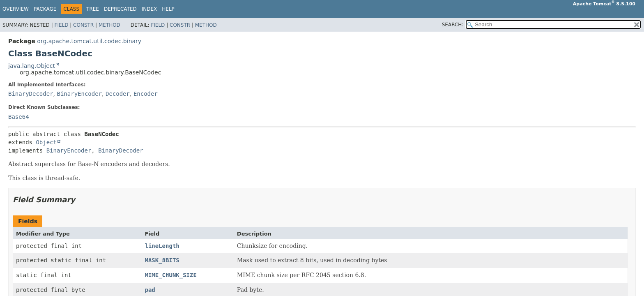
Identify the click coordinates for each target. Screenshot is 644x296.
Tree (93, 9)
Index (149, 9)
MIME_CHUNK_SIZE (170, 275)
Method (109, 25)
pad (150, 290)
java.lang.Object (32, 66)
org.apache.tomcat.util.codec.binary (89, 41)
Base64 (19, 117)
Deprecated (120, 9)
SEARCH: (453, 25)
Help (168, 9)
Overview (16, 9)
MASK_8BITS (162, 260)
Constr (83, 25)
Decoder (118, 94)
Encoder (146, 94)
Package (45, 9)
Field (61, 25)
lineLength (162, 246)
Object (46, 142)
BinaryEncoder (79, 94)
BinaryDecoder (31, 94)
